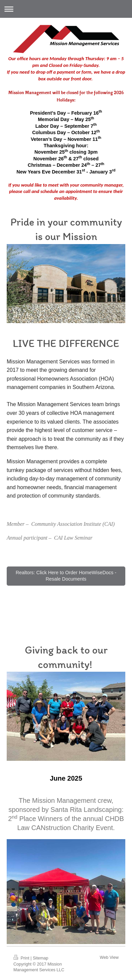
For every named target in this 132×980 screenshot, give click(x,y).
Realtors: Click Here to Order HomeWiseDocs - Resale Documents (66, 576)
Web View (109, 957)
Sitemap (41, 958)
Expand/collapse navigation (66, 9)
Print (22, 958)
